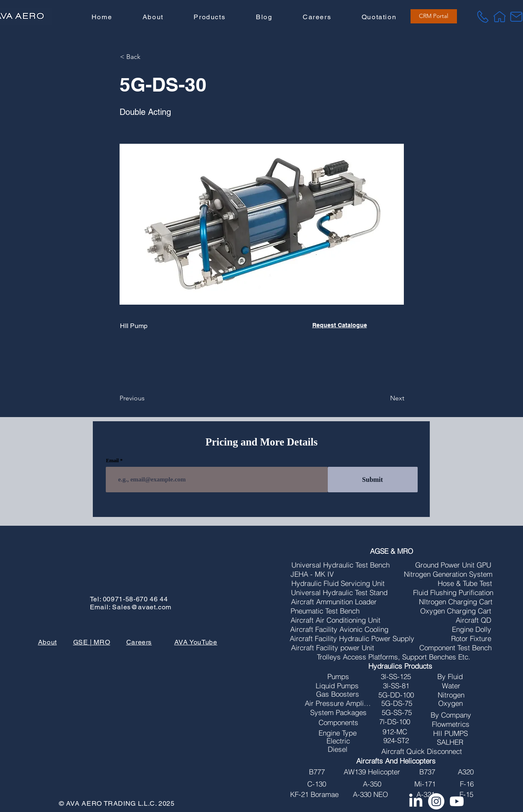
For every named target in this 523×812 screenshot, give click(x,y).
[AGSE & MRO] (392, 551)
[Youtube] (457, 801)
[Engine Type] (338, 733)
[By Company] (451, 715)
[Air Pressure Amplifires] (338, 703)
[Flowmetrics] (450, 724)
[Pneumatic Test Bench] (325, 611)
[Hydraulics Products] (400, 666)
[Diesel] (337, 749)
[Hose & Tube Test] (465, 583)
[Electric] (338, 741)
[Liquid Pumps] (337, 686)
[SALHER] (450, 742)
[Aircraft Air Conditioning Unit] (335, 620)
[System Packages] (338, 713)
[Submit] (373, 480)
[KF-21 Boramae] (314, 794)
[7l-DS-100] (395, 722)
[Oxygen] (450, 703)
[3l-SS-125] (396, 677)
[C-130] (317, 784)
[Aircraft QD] (473, 620)
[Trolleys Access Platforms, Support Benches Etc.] (394, 657)
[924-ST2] (396, 741)
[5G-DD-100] (396, 695)
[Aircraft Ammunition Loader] (334, 602)
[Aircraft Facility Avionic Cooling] (339, 629)
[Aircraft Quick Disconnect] (421, 751)
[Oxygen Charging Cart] (455, 611)
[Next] (383, 398)
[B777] (317, 772)
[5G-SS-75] (397, 713)
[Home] (500, 17)
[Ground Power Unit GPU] (453, 565)
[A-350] (372, 784)
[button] (209, 17)
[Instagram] (436, 801)
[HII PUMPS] (450, 733)
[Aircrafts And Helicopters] (396, 761)
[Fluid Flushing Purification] (453, 593)
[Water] (451, 686)
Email (113, 461)
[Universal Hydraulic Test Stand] (339, 593)
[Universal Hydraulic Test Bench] (340, 565)
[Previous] (147, 398)
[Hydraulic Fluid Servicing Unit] (338, 583)
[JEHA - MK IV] (312, 574)
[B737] (427, 772)
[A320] (466, 772)
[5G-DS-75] (397, 703)
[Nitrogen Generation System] (448, 574)
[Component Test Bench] (455, 648)
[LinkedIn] (416, 801)
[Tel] (483, 17)
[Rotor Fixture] (471, 639)
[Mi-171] (425, 784)
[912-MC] (395, 732)
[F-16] (467, 784)
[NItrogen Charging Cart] (455, 602)
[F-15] (466, 794)
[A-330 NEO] (370, 794)
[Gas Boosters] (338, 694)
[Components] (338, 723)
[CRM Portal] (434, 16)
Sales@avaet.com (142, 607)
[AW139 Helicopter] (372, 772)
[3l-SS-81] (396, 686)
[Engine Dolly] (472, 629)
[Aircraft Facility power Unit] (333, 648)
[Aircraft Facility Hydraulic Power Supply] (352, 639)
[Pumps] (338, 677)
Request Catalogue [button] (340, 325)
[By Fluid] (450, 677)
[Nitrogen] (451, 695)
